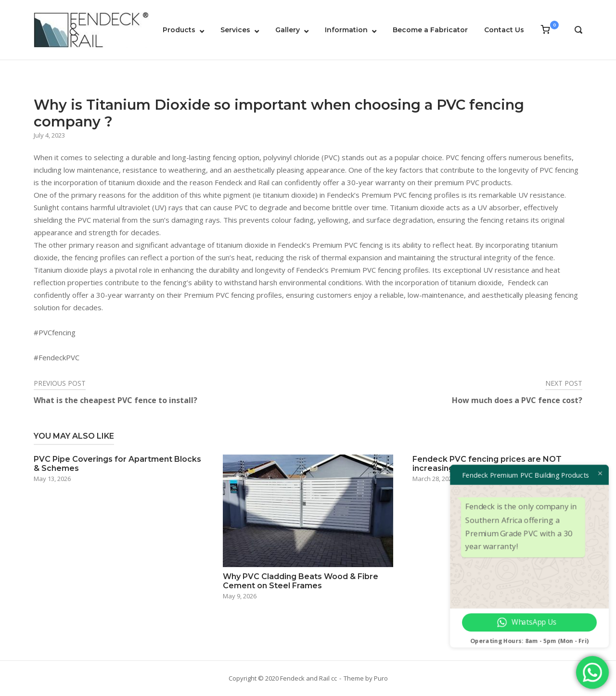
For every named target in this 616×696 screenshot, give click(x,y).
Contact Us (504, 30)
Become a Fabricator (430, 30)
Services (235, 30)
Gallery (288, 30)
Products (179, 30)
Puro (381, 678)
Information (346, 30)
